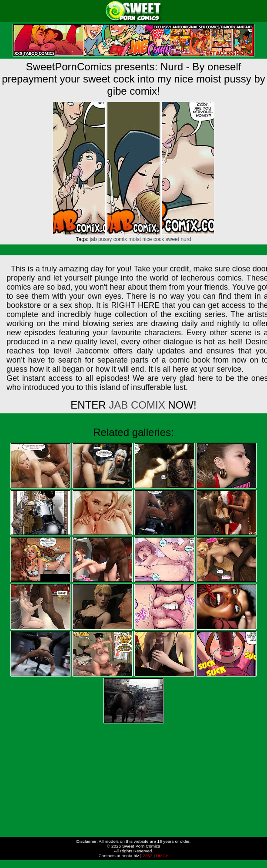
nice (147, 239)
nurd (186, 239)
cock (159, 239)
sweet (172, 239)
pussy (105, 239)
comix (120, 239)
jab (93, 239)
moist (135, 239)
